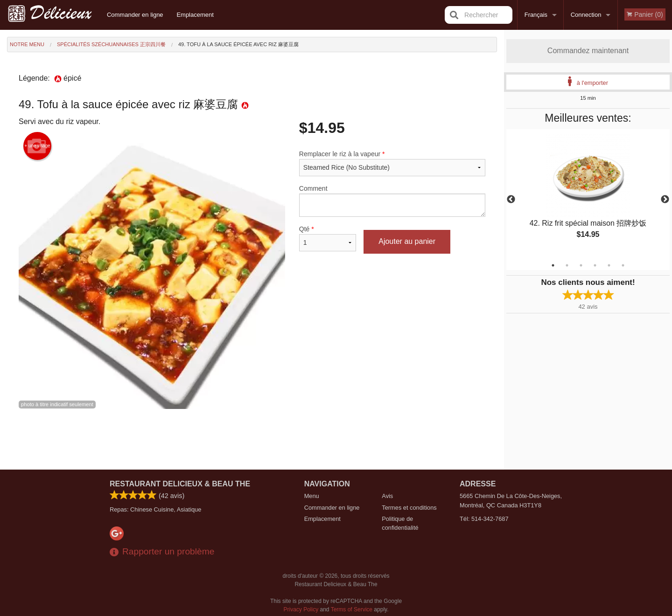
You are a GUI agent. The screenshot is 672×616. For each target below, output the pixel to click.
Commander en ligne (135, 15)
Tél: (484, 519)
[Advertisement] (252, 439)
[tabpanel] (588, 194)
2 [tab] (567, 265)
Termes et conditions (409, 508)
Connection (586, 15)
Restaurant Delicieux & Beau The (180, 484)
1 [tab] (553, 265)
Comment (392, 201)
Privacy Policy (301, 609)
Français (536, 15)
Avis (387, 496)
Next (665, 200)
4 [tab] (595, 265)
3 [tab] (581, 265)
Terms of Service (352, 609)
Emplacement (195, 15)
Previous (511, 200)
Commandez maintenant (588, 51)
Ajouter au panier (407, 241)
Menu (312, 496)
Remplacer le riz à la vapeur (392, 163)
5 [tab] (609, 265)
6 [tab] (623, 265)
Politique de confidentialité (400, 523)
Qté (328, 238)
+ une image (37, 146)
